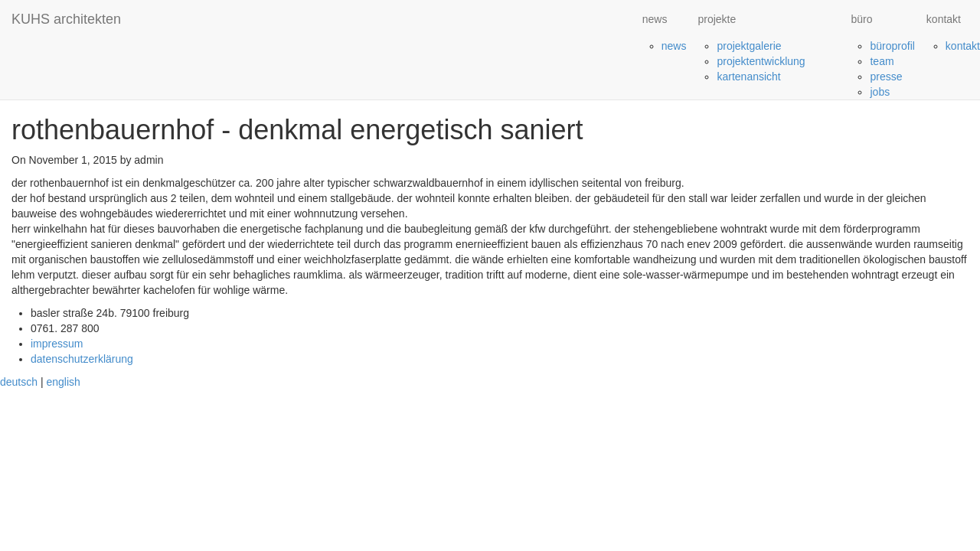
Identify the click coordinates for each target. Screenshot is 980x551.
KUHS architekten (66, 19)
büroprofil (892, 46)
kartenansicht (748, 77)
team (882, 61)
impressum (57, 344)
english (63, 382)
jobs (880, 92)
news (674, 46)
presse (886, 77)
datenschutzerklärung (82, 359)
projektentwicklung (761, 61)
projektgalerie (749, 46)
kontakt (963, 46)
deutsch (19, 382)
